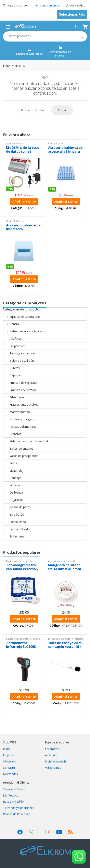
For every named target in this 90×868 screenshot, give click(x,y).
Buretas (12, 368)
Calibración (52, 749)
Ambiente (51, 755)
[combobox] (39, 36)
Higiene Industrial (56, 761)
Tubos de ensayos (18, 448)
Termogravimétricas (20, 353)
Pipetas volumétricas (20, 427)
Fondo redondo (17, 529)
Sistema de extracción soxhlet (26, 441)
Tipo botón (14, 515)
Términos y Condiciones (19, 808)
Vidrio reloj (13, 471)
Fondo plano (15, 522)
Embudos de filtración (21, 390)
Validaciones (53, 768)
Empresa (9, 755)
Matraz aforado (17, 412)
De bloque (13, 492)
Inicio (6, 66)
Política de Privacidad (17, 814)
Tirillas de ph (15, 536)
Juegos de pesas (17, 507)
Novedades (10, 774)
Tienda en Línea (47, 6)
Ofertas (20, 143)
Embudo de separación (21, 383)
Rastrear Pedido (13, 801)
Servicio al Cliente (14, 789)
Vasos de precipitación (21, 456)
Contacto (9, 768)
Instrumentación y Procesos (61, 52)
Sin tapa (12, 485)
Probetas (12, 434)
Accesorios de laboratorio (62, 561)
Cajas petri (13, 375)
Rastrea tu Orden (16, 6)
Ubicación (9, 761)
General (10, 143)
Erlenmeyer (14, 397)
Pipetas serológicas (19, 419)
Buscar (81, 36)
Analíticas (13, 339)
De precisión (15, 346)
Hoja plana (14, 500)
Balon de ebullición (19, 361)
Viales (10, 463)
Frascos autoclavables (21, 405)
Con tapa (12, 478)
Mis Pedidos (75, 6)
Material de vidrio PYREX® (66, 640)
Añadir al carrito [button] (24, 201)
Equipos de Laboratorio (29, 52)
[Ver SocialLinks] (20, 832)
